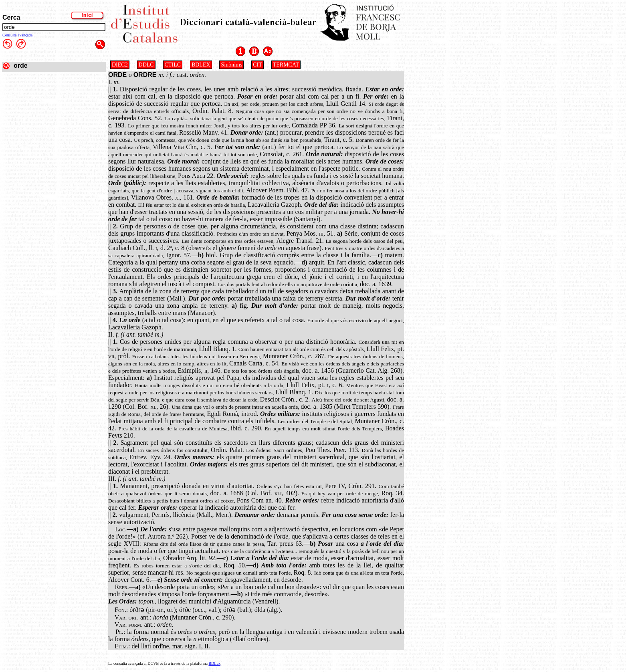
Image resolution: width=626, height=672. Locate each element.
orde (21, 66)
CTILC (173, 65)
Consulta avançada (17, 35)
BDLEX (201, 65)
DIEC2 (120, 65)
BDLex (214, 663)
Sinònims (231, 65)
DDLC (146, 65)
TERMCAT (286, 65)
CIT (257, 65)
